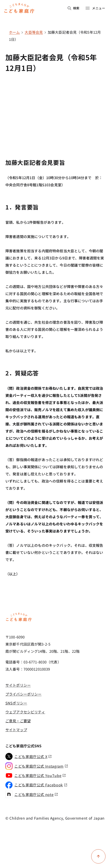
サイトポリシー (18, 685)
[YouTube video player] (55, 108)
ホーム (14, 32)
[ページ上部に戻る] (98, 856)
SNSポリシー (16, 703)
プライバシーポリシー (23, 694)
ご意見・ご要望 (18, 721)
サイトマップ (16, 730)
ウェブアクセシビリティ (25, 712)
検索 (74, 8)
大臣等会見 (34, 32)
